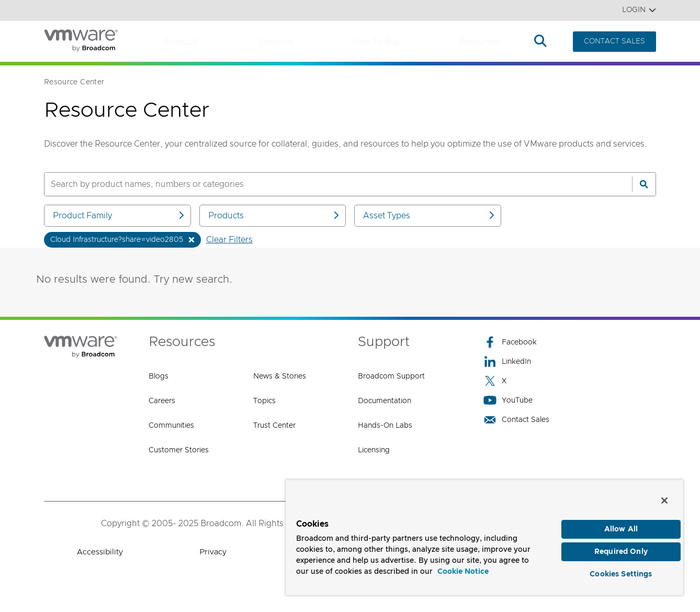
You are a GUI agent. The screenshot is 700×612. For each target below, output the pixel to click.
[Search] (644, 184)
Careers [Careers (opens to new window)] (162, 401)
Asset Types (430, 215)
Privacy (213, 552)
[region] (484, 535)
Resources (479, 42)
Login (639, 10)
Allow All (621, 525)
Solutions (276, 42)
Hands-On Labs (385, 426)
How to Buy (376, 42)
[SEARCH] (327, 184)
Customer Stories (179, 450)
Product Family (119, 215)
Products (181, 42)
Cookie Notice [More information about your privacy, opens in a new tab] (463, 567)
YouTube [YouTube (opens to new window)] (508, 400)
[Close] (664, 495)
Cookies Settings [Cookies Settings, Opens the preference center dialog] (621, 572)
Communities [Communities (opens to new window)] (171, 426)
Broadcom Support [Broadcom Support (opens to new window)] (391, 376)
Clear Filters (229, 240)
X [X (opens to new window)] (495, 381)
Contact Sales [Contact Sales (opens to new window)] (516, 420)
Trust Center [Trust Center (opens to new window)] (274, 426)
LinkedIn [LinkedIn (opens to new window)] (507, 361)
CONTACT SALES (614, 41)
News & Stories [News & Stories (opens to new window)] (280, 376)
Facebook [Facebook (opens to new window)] (510, 342)
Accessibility (100, 552)
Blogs (159, 376)
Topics (264, 401)
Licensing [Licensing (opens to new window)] (374, 450)
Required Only (621, 549)
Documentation (385, 401)
